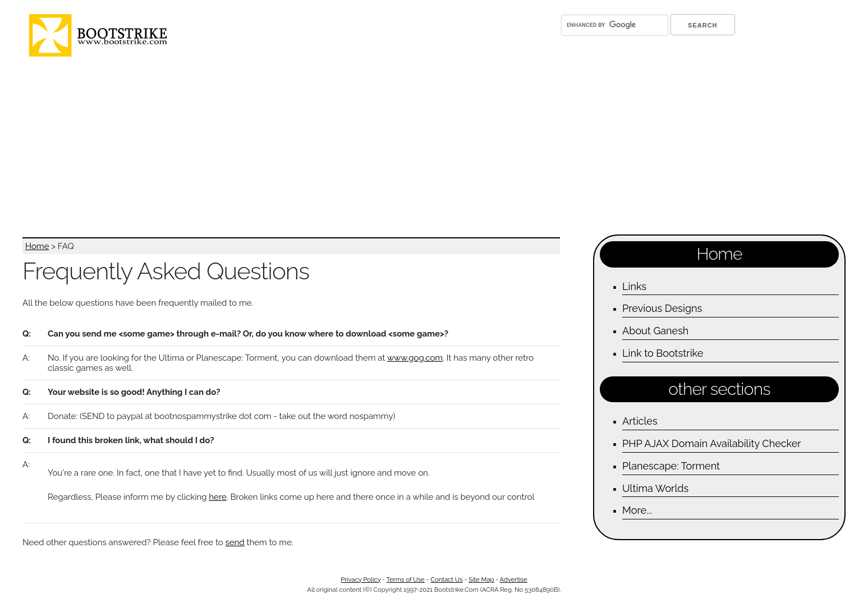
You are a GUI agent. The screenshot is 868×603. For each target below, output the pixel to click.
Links (634, 286)
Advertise (514, 579)
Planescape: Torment (671, 466)
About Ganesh (655, 331)
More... (637, 510)
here (217, 497)
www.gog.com (415, 358)
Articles (640, 421)
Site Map (481, 579)
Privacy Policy (360, 579)
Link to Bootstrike (663, 353)
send (235, 542)
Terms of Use (406, 579)
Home (37, 246)
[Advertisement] (368, 148)
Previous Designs (662, 308)
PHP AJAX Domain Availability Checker (711, 443)
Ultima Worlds (655, 488)
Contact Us (446, 579)
